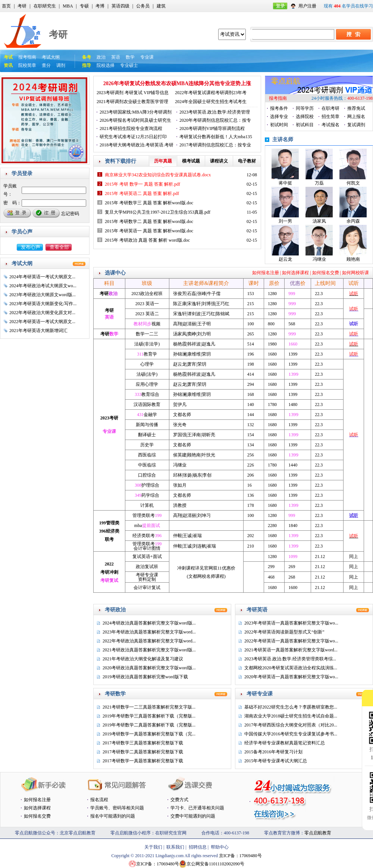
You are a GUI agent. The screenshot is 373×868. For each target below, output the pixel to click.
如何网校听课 (355, 273)
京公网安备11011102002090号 (215, 864)
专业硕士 (129, 65)
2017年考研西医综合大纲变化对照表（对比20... (291, 725)
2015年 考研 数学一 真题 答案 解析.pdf (142, 184)
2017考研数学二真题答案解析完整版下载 (143, 752)
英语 (116, 57)
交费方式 (179, 800)
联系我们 (175, 847)
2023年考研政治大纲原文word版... (43, 295)
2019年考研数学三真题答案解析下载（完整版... (149, 716)
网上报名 (356, 117)
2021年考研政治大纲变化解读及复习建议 (143, 659)
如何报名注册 (266, 273)
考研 (22, 6)
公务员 (143, 6)
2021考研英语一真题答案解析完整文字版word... (291, 650)
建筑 (161, 6)
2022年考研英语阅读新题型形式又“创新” (284, 632)
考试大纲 (51, 57)
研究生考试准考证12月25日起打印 (133, 137)
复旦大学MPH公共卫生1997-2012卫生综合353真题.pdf (158, 212)
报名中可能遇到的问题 (113, 816)
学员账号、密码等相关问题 (117, 808)
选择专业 (279, 117)
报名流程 (99, 800)
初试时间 (279, 125)
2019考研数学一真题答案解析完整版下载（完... (149, 734)
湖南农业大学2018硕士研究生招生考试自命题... (291, 716)
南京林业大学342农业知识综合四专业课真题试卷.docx (158, 175)
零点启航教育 (318, 833)
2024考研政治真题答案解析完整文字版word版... (149, 623)
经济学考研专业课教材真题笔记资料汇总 (285, 743)
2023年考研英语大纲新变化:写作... (43, 304)
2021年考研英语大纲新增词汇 (38, 331)
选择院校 (305, 117)
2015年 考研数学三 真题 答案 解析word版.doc (149, 203)
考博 (100, 6)
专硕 (84, 6)
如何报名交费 (326, 273)
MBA (68, 6)
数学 (130, 57)
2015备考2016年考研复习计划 (273, 752)
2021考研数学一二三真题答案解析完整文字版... (149, 707)
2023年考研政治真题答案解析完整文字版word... (149, 632)
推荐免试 (356, 108)
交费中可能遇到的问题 (193, 816)
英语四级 (120, 6)
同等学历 (305, 108)
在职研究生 (45, 6)
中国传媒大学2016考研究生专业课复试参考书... (291, 734)
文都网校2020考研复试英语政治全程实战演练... (291, 668)
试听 (354, 294)
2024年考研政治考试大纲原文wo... (43, 286)
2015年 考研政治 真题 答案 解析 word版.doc (147, 240)
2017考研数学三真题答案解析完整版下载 (143, 743)
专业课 (147, 57)
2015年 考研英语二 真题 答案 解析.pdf (142, 193)
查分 (46, 65)
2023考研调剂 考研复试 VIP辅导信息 (133, 93)
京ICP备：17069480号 (240, 856)
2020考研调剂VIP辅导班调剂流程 (212, 128)
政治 (101, 57)
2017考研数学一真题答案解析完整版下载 (143, 761)
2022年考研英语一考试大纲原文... (42, 322)
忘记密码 (70, 214)
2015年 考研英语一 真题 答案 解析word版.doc (149, 231)
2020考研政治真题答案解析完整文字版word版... (149, 668)
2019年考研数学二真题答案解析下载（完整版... (149, 725)
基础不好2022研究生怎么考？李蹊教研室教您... (291, 707)
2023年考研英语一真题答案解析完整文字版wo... (291, 623)
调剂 (61, 65)
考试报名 (330, 125)
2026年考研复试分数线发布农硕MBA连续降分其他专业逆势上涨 (177, 83)
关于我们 (153, 847)
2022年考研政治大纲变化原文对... (42, 313)
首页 (6, 6)
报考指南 (27, 57)
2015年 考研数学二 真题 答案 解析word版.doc (149, 221)
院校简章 (27, 65)
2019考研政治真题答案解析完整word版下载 (145, 677)
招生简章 (330, 117)
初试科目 (305, 125)
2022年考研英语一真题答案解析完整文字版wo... (291, 641)
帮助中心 (220, 847)
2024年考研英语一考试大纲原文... (42, 277)
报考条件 (279, 108)
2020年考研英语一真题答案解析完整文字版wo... (291, 677)
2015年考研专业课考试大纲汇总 (276, 761)
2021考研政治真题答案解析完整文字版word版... (149, 650)
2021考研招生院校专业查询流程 (131, 128)
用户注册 (307, 6)
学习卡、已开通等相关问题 (197, 808)
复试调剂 (356, 125)
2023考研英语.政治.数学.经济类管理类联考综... (290, 659)
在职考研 (330, 108)
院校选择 (106, 65)
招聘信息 (198, 847)
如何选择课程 (295, 273)
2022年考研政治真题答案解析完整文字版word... (149, 641)
